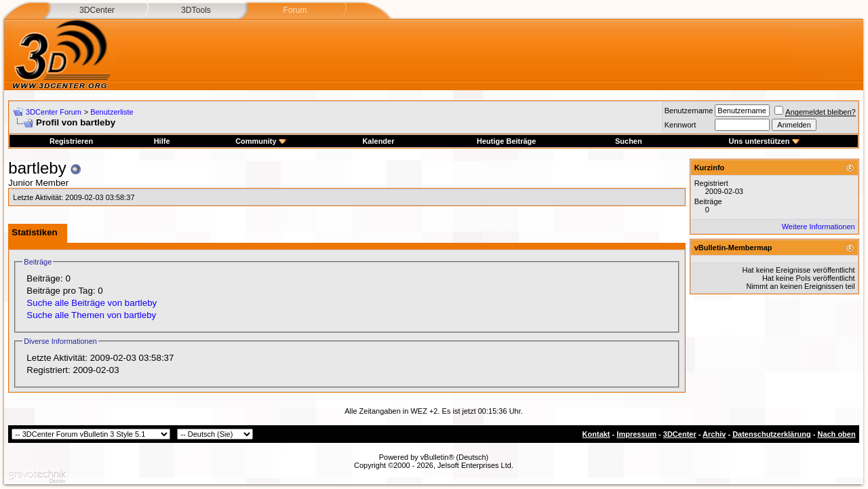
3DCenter (97, 10)
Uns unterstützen (764, 141)
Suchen (629, 141)
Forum (295, 10)
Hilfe (162, 141)
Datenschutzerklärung (772, 434)
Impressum (636, 434)
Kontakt (596, 434)
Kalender (378, 141)
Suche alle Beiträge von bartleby (92, 303)
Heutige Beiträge (506, 141)
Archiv (714, 434)
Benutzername (689, 111)
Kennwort (680, 125)
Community (261, 141)
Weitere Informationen (818, 227)
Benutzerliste (112, 112)
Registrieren (71, 141)
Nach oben (836, 434)
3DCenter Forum (54, 112)
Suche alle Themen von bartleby (91, 315)
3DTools (196, 10)
